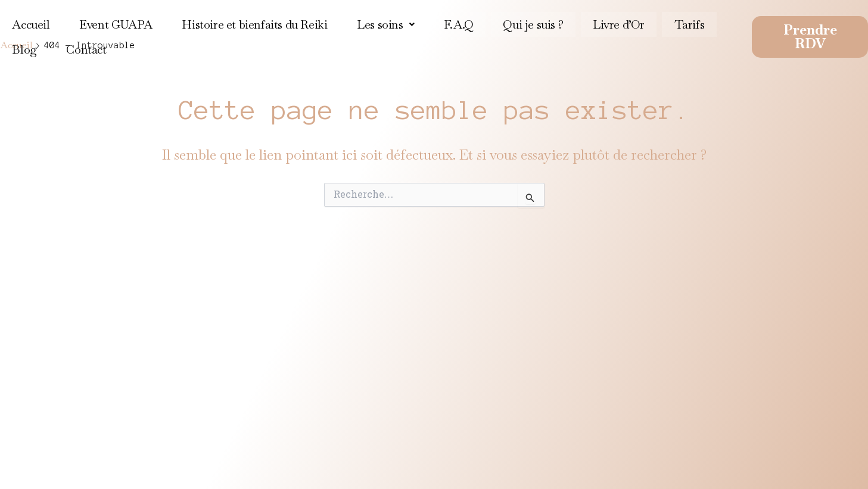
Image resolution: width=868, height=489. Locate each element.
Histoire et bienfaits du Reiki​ (254, 23)
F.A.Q (457, 23)
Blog (24, 46)
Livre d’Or (616, 23)
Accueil (31, 23)
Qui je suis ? (531, 23)
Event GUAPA (115, 23)
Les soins (384, 23)
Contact (85, 46)
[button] (384, 24)
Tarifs (687, 23)
